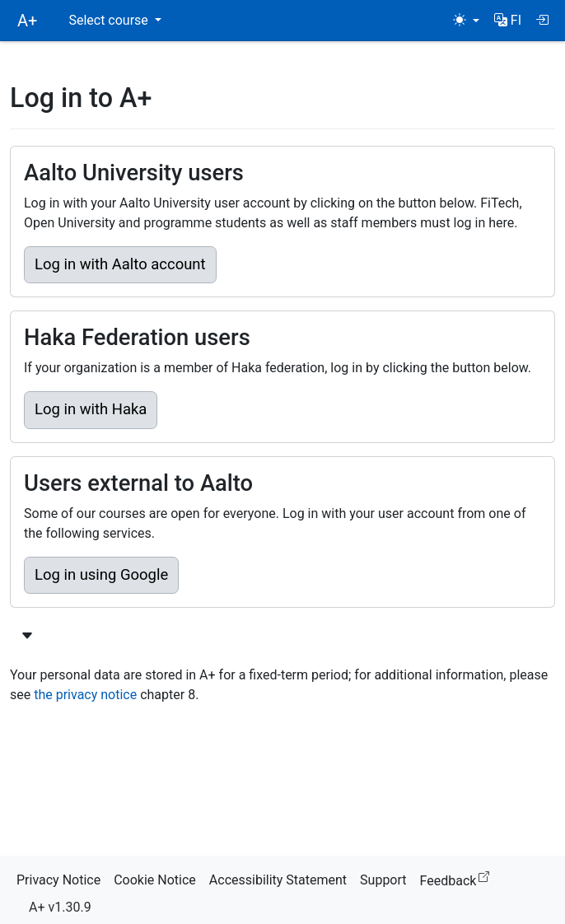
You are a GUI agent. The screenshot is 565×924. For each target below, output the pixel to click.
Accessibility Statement (278, 880)
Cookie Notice (155, 880)
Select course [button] (110, 20)
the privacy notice (85, 695)
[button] (508, 21)
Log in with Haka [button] (91, 409)
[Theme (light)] (466, 21)
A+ (27, 21)
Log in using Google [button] (101, 575)
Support (383, 880)
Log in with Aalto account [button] (120, 264)
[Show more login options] (27, 637)
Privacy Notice (58, 880)
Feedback (458, 878)
